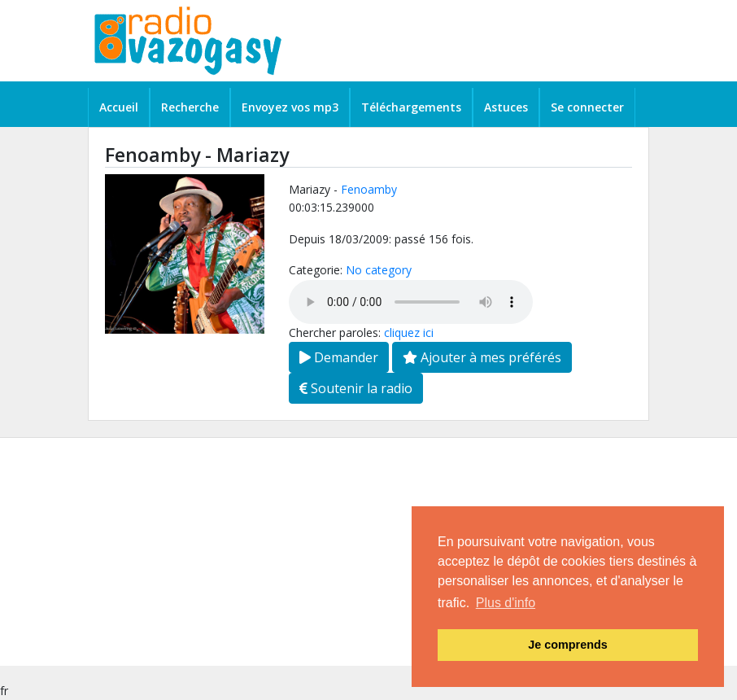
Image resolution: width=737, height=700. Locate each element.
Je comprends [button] (568, 645)
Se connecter (587, 107)
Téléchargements (411, 107)
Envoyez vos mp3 (290, 107)
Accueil (119, 107)
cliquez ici (409, 332)
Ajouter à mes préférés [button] (482, 357)
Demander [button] (339, 357)
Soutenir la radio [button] (356, 388)
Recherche (190, 107)
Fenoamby (369, 189)
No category (379, 270)
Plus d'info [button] (506, 603)
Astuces (506, 107)
